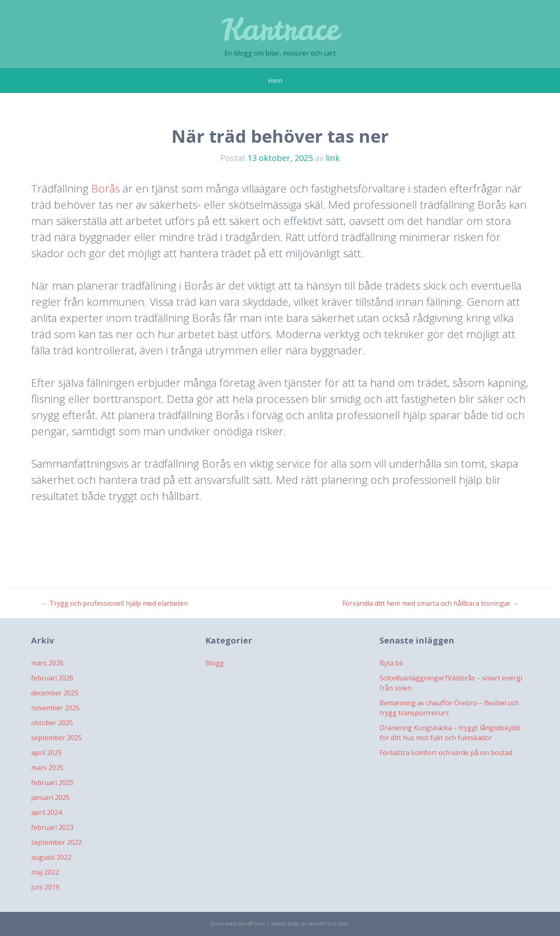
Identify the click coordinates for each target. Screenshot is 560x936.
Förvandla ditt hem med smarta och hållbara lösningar (431, 603)
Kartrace (280, 29)
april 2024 (46, 812)
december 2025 (55, 693)
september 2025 (56, 738)
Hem (275, 80)
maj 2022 (45, 872)
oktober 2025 (52, 723)
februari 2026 (52, 678)
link (333, 158)
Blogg (215, 663)
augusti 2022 (51, 857)
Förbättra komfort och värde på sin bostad (446, 753)
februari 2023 (52, 827)
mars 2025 (47, 768)
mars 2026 (47, 663)
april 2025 (46, 753)
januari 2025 (50, 797)
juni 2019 (45, 887)
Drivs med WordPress (238, 924)
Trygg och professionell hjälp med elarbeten (114, 603)
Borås (106, 188)
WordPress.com (328, 924)
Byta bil (391, 663)
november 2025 (55, 708)
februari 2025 (52, 782)
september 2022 (56, 842)
